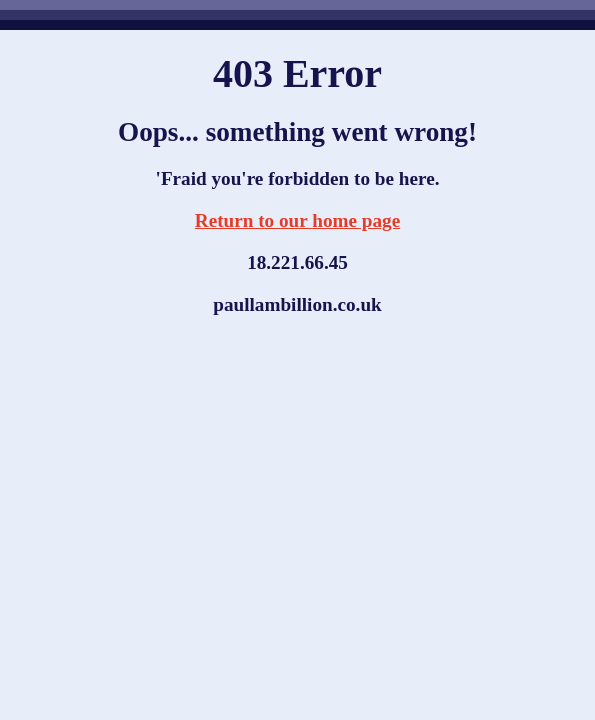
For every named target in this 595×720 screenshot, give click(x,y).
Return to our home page (297, 220)
